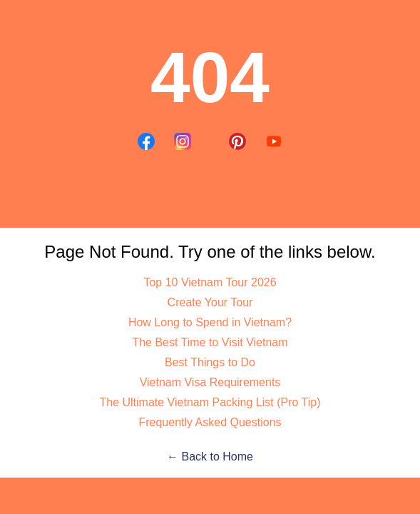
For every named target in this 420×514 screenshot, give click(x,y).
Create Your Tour (210, 302)
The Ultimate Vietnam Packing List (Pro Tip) (210, 402)
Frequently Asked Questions (210, 422)
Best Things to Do (210, 362)
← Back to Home (210, 457)
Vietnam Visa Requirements (210, 382)
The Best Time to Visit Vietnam (210, 342)
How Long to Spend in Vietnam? (210, 322)
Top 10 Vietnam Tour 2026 (210, 282)
